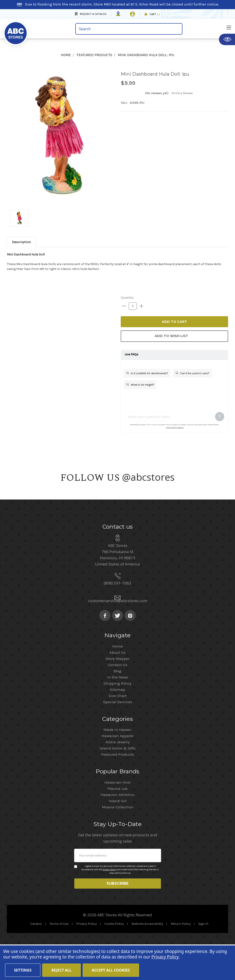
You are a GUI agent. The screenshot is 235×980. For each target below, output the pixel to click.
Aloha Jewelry (118, 775)
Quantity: (127, 297)
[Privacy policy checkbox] (76, 900)
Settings (23, 970)
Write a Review (182, 93)
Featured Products (118, 788)
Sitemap (117, 723)
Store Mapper (117, 692)
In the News (118, 710)
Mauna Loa (117, 822)
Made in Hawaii (117, 763)
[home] (38, 30)
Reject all (61, 970)
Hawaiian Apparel (118, 769)
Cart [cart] (155, 14)
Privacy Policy (109, 903)
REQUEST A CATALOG (93, 14)
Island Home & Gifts (118, 781)
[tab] (21, 242)
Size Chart (118, 729)
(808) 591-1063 (117, 616)
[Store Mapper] (118, 14)
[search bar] (129, 29)
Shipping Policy (117, 716)
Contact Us (118, 698)
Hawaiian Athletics (117, 828)
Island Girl (118, 834)
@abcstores (148, 477)
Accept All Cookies (111, 970)
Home (117, 679)
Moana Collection (118, 840)
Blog (117, 704)
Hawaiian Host (117, 815)
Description (21, 242)
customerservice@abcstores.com (118, 634)
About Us (117, 686)
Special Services (118, 735)
